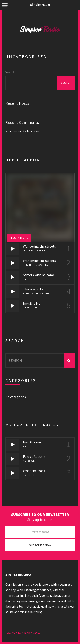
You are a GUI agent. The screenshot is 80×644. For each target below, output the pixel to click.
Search (10, 72)
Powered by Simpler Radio (23, 633)
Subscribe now (40, 545)
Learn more (19, 238)
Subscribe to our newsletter (40, 515)
